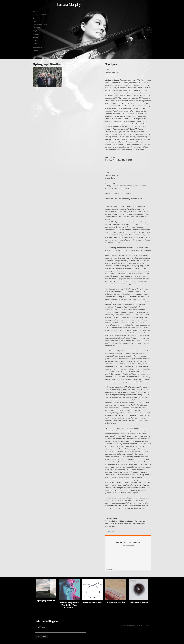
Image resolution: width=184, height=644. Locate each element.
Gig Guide (37, 31)
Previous (33, 593)
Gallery (36, 41)
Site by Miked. (146, 626)
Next (151, 593)
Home (35, 12)
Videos (36, 37)
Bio (34, 18)
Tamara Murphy (69, 4)
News (35, 21)
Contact (36, 50)
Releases (36, 28)
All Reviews (110, 531)
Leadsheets (37, 47)
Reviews (36, 34)
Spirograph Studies (40, 15)
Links (35, 44)
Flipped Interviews (40, 24)
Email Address (41, 627)
